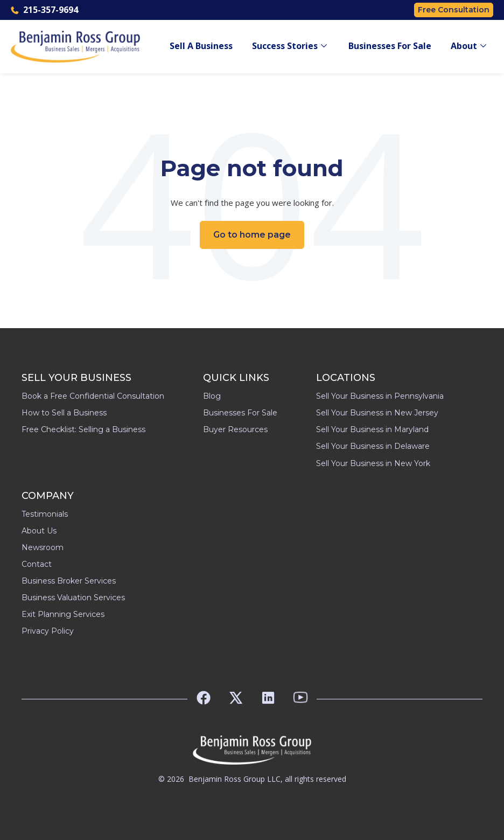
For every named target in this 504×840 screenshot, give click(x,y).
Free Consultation (454, 10)
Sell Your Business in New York (373, 463)
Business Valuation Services (73, 598)
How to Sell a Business (64, 413)
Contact (37, 564)
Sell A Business (201, 46)
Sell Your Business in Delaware (373, 446)
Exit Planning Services (63, 614)
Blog (212, 396)
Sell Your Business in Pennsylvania (380, 396)
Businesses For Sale (390, 46)
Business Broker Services (69, 581)
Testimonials (45, 514)
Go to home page (252, 235)
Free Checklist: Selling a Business (83, 429)
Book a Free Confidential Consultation (93, 396)
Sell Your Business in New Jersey (377, 413)
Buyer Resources (235, 429)
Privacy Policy (48, 631)
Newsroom (43, 547)
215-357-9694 (44, 10)
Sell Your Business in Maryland (372, 429)
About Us (39, 531)
